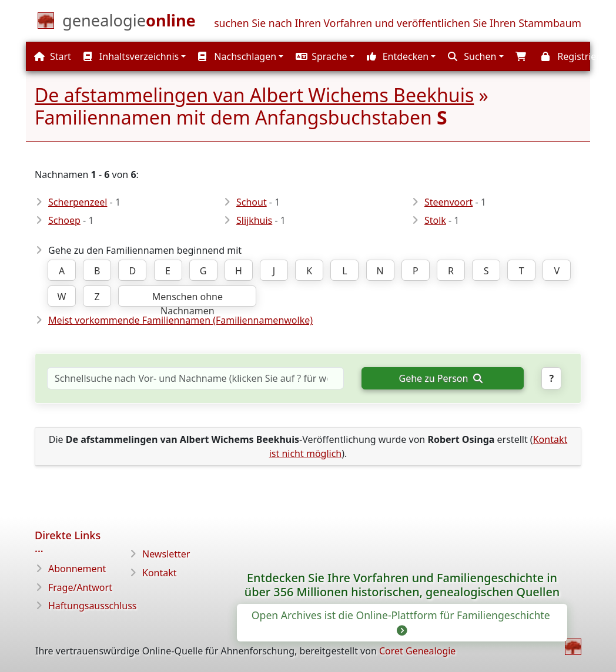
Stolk (435, 220)
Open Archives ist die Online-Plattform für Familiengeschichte (402, 622)
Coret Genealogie (417, 651)
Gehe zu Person (441, 378)
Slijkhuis (254, 220)
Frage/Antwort (80, 587)
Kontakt (160, 573)
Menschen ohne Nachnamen (188, 298)
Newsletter (166, 554)
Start (53, 56)
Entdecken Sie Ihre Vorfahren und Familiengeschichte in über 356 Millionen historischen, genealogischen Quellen (402, 585)
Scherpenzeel (78, 202)
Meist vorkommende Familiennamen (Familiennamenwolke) (180, 320)
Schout (252, 202)
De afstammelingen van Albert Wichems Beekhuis (254, 95)
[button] (324, 56)
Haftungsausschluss (93, 606)
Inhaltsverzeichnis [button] (131, 56)
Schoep (64, 220)
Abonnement (77, 569)
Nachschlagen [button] (237, 56)
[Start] (129, 23)
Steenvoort (448, 202)
